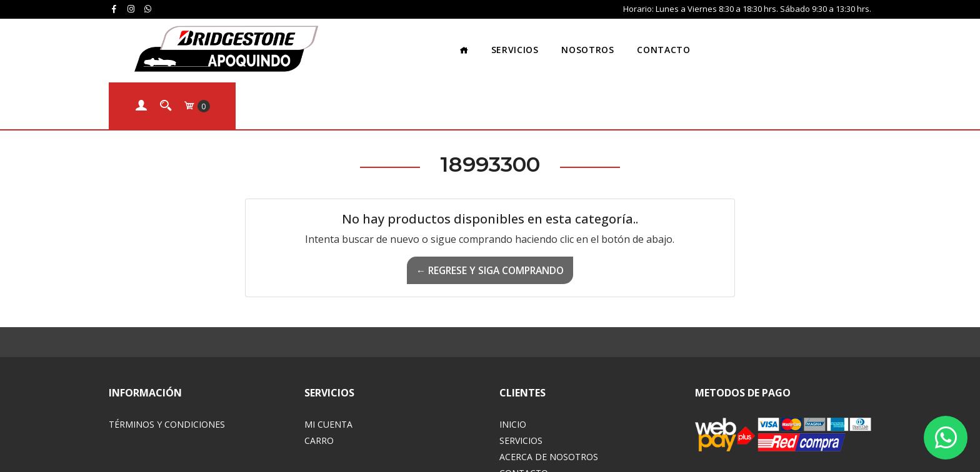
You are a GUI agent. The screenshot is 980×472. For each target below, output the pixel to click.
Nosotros (503, 40)
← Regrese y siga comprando (490, 206)
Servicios (430, 40)
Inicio (513, 360)
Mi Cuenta (328, 360)
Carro (319, 376)
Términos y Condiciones (167, 360)
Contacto (579, 40)
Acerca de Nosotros (549, 392)
